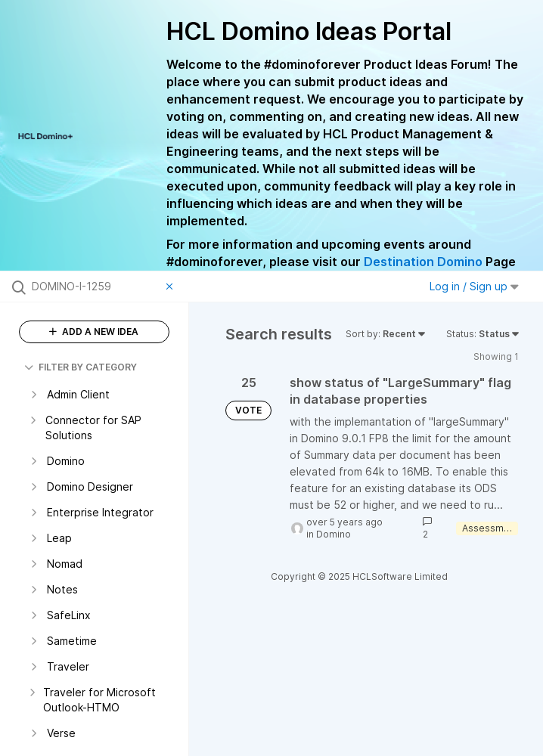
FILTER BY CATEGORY (81, 367)
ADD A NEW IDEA (94, 332)
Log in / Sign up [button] (474, 286)
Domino (334, 534)
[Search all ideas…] (95, 287)
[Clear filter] (172, 287)
